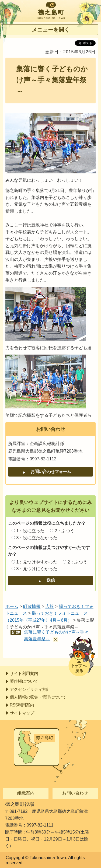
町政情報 (32, 606)
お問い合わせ (75, 793)
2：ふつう (65, 531)
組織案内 (26, 793)
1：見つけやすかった (37, 562)
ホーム (12, 606)
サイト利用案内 (24, 673)
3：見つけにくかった (37, 569)
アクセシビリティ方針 (30, 689)
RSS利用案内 (22, 705)
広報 (50, 606)
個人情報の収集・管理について (38, 697)
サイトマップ (22, 713)
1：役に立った (30, 531)
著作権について (24, 681)
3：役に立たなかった (37, 538)
